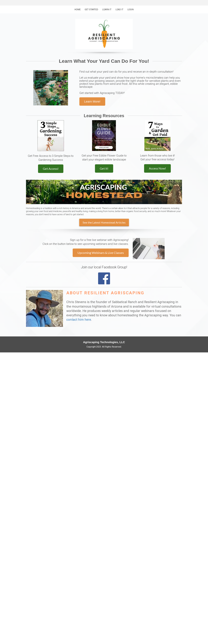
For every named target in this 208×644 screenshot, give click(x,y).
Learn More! (92, 102)
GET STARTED (91, 10)
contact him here (79, 320)
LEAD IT (119, 10)
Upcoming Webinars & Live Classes (101, 253)
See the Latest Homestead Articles (104, 222)
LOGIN (130, 10)
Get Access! (51, 169)
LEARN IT (107, 10)
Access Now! (157, 168)
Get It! (104, 168)
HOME (78, 10)
